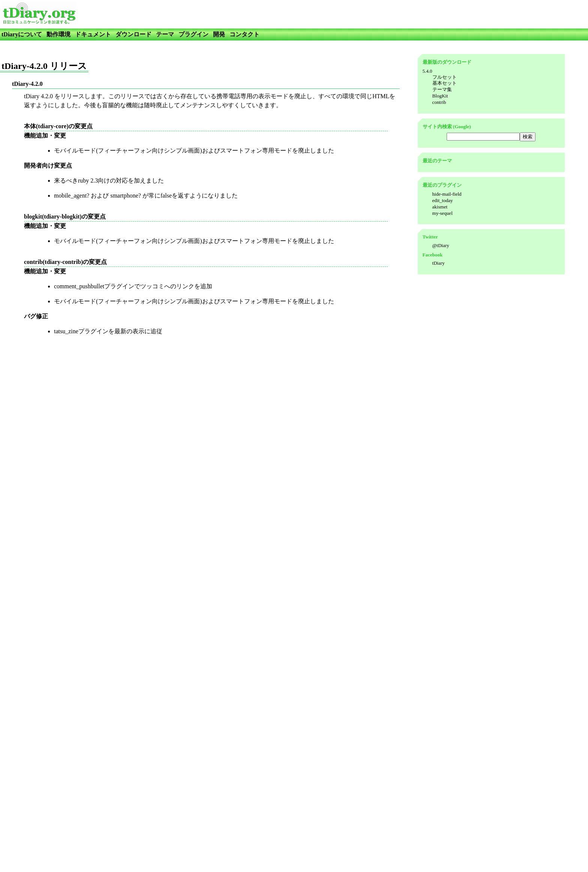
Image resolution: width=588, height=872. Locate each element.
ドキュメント (93, 34)
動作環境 (58, 34)
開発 (219, 34)
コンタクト (244, 34)
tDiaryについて (22, 34)
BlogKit (440, 96)
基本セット (445, 83)
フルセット (445, 77)
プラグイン (193, 34)
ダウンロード (133, 34)
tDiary (439, 263)
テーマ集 (442, 89)
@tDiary (441, 245)
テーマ (165, 34)
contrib (439, 102)
